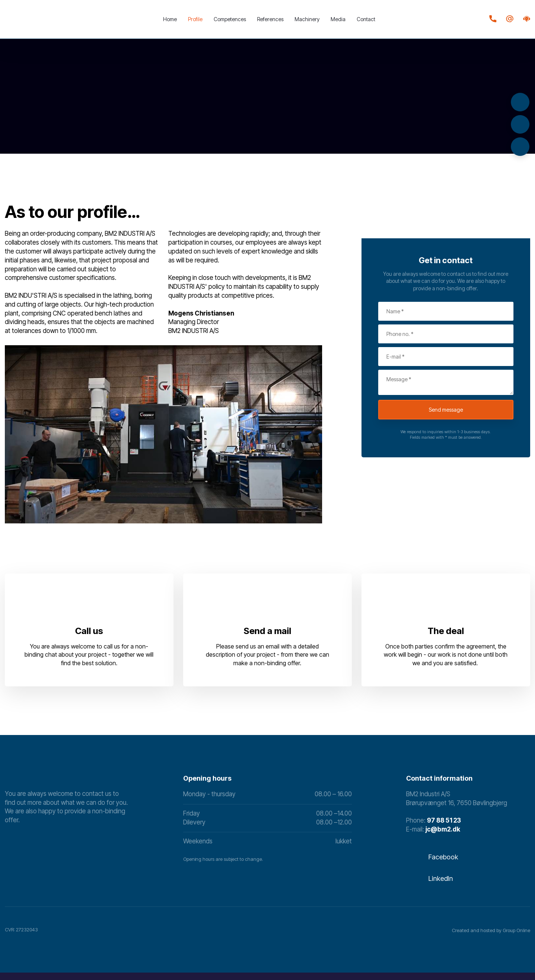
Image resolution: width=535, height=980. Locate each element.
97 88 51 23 (444, 820)
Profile (195, 19)
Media (338, 19)
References (270, 19)
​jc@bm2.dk (443, 829)
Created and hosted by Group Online (491, 930)
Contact (366, 19)
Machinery (307, 19)
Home (170, 19)
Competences (230, 19)
